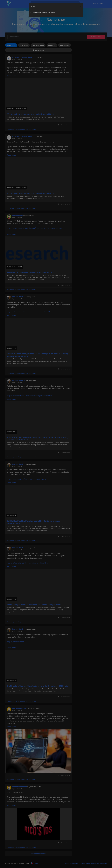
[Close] (81, 3)
